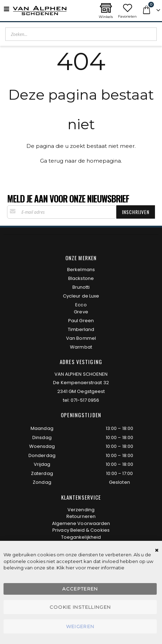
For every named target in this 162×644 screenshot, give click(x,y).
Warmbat (81, 347)
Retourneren (81, 516)
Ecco (81, 305)
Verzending (81, 510)
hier (70, 568)
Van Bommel (81, 338)
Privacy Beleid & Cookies (81, 530)
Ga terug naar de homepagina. (81, 161)
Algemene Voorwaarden (81, 523)
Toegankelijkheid (81, 537)
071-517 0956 (85, 400)
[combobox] (81, 34)
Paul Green (81, 321)
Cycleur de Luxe (81, 296)
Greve (81, 312)
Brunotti (81, 287)
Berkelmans (81, 270)
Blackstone (81, 278)
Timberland (81, 329)
